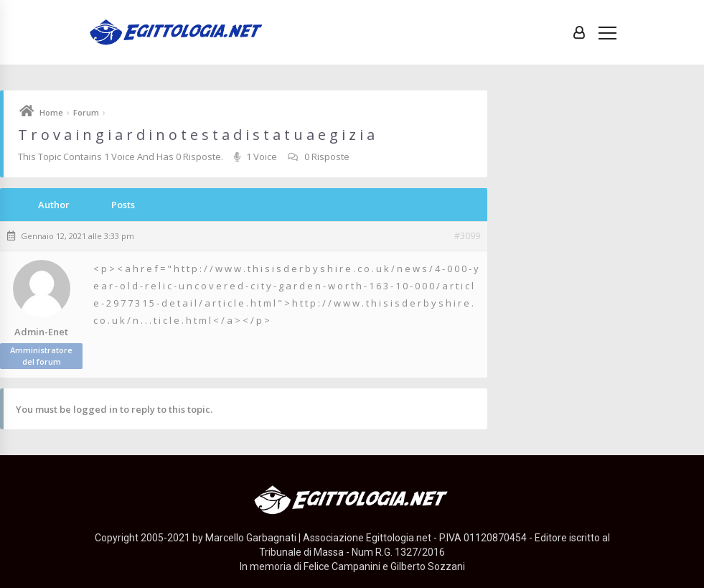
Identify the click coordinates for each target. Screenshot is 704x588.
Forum (86, 112)
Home (51, 112)
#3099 (467, 236)
